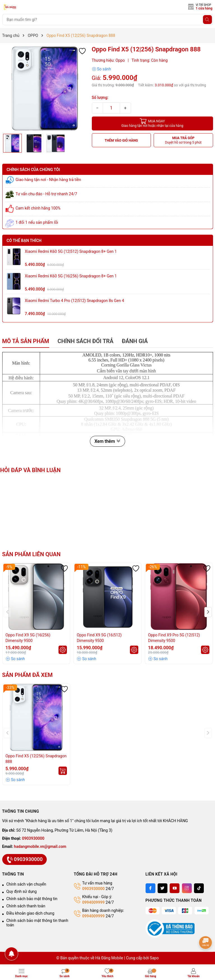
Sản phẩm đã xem (28, 675)
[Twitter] (163, 888)
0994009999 (94, 902)
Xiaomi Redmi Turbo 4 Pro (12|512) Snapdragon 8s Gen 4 (75, 301)
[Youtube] (175, 888)
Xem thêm (107, 441)
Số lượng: (100, 97)
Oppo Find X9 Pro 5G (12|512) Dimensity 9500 (174, 638)
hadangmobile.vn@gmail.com (40, 846)
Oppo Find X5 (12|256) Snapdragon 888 (36, 759)
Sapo (154, 958)
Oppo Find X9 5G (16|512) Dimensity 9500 (99, 638)
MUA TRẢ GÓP (184, 140)
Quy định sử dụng (22, 891)
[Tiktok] (199, 888)
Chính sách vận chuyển (26, 884)
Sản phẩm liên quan (31, 554)
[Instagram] (187, 888)
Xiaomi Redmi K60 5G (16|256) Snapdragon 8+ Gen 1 (71, 276)
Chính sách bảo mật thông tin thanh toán (37, 923)
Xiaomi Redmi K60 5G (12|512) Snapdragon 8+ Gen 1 (71, 251)
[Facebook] (150, 888)
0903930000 (33, 838)
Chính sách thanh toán (26, 906)
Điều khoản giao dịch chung (31, 913)
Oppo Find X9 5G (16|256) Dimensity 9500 (28, 638)
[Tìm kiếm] (207, 20)
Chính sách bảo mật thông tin (32, 899)
